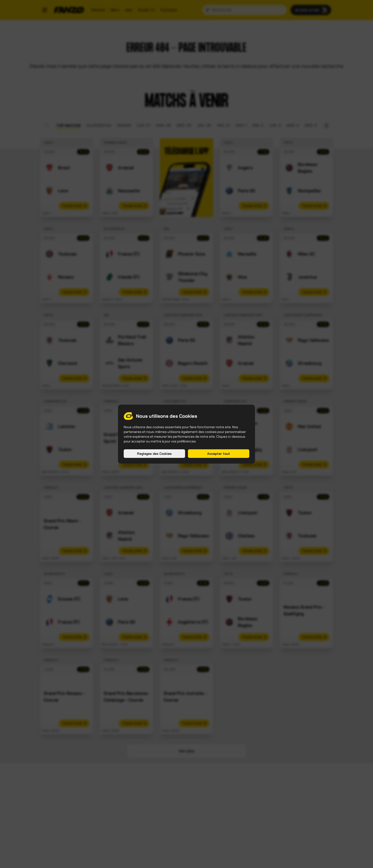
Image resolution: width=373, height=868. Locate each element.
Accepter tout (219, 454)
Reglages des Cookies (154, 454)
